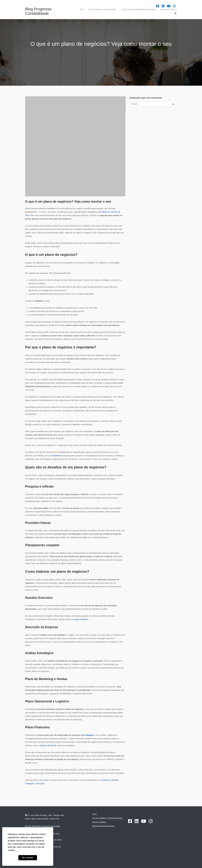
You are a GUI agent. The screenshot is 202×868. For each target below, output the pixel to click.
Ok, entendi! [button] (28, 858)
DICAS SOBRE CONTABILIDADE (103, 10)
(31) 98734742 (33, 826)
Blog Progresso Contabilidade (38, 11)
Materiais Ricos (169, 10)
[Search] (173, 104)
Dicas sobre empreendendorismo (139, 10)
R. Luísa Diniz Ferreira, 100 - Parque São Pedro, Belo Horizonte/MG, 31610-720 (45, 817)
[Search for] (153, 104)
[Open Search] (176, 14)
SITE (82, 10)
